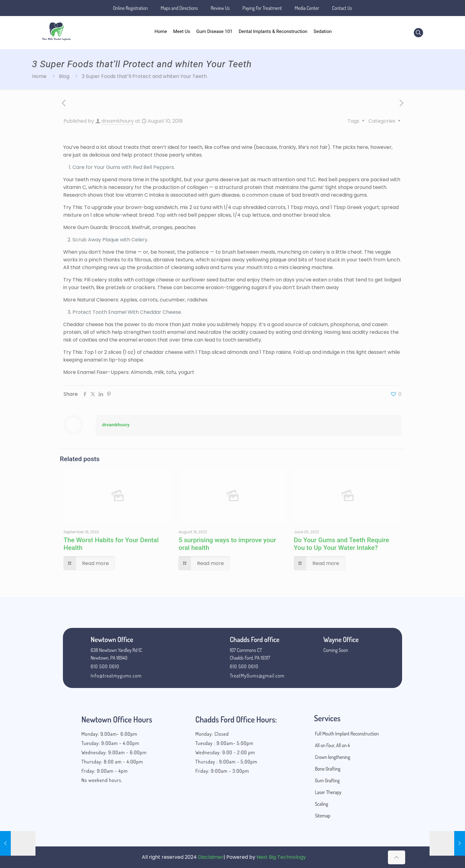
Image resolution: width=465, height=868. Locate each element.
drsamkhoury (118, 121)
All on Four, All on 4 (332, 745)
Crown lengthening (333, 757)
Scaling (321, 804)
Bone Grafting (328, 769)
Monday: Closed (212, 734)
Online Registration (130, 8)
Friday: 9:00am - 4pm (105, 771)
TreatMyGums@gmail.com (257, 676)
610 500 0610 (105, 666)
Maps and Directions (179, 8)
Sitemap (323, 816)
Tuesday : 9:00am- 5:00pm (224, 743)
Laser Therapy (328, 792)
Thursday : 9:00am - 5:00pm (226, 762)
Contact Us (342, 8)
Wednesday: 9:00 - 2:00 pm (225, 752)
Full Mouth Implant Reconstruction (347, 734)
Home (39, 76)
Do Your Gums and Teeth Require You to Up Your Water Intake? (342, 544)
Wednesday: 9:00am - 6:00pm (114, 752)
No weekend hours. (102, 780)
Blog (64, 76)
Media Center (307, 8)
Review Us (220, 8)
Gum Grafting (327, 780)
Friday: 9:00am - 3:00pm (222, 771)
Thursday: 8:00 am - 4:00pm (112, 762)
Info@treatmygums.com (116, 676)
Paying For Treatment (262, 8)
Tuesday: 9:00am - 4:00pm (110, 743)
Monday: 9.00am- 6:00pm (109, 734)
